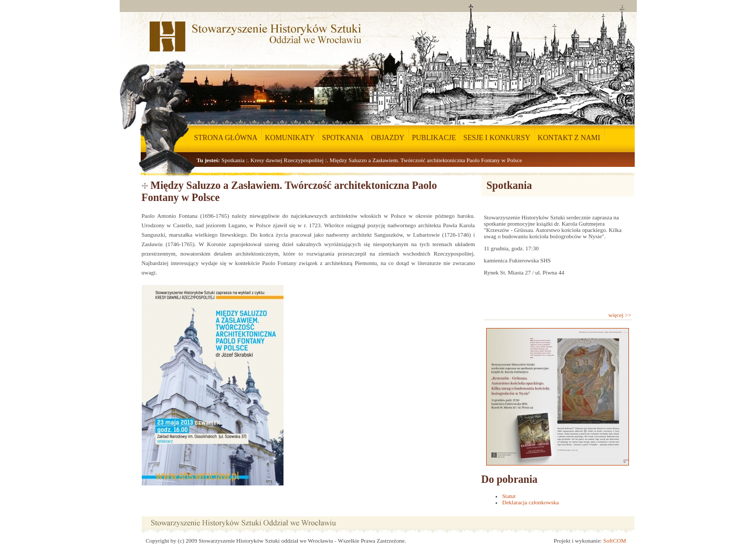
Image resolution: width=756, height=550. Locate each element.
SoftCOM (615, 541)
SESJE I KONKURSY (497, 138)
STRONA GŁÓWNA (226, 138)
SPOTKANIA (343, 138)
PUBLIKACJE (434, 138)
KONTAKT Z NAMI (569, 138)
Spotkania (233, 160)
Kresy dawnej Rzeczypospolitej (287, 160)
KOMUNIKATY (290, 138)
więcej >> (620, 315)
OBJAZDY (388, 138)
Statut (509, 496)
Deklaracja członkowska (531, 502)
